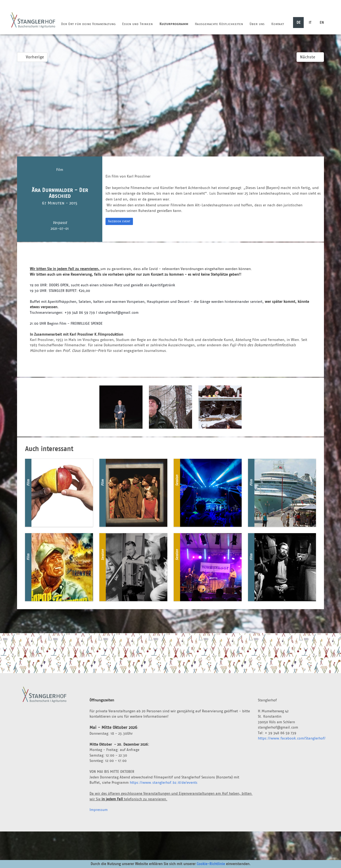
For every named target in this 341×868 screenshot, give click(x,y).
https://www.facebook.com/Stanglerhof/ (292, 738)
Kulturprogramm (174, 24)
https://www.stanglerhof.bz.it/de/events (164, 782)
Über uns (257, 24)
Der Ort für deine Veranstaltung (88, 24)
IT (310, 22)
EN (322, 22)
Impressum (99, 810)
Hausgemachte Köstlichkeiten (219, 24)
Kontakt (278, 24)
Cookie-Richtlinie (211, 864)
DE (299, 22)
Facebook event (119, 221)
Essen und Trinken (137, 24)
